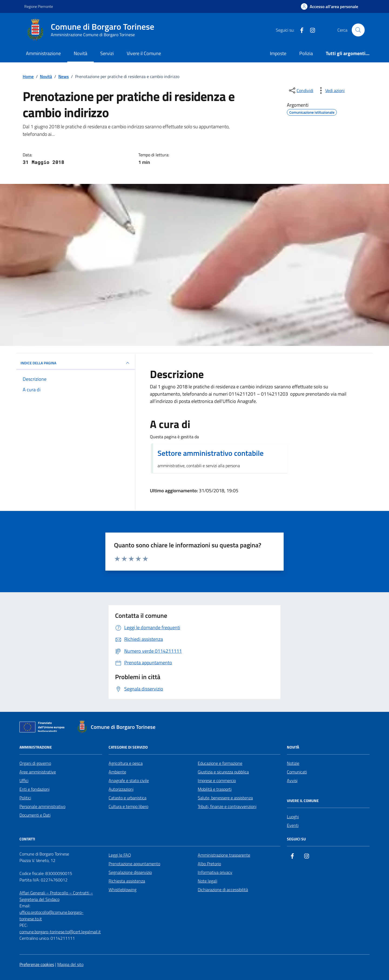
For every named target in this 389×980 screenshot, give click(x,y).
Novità (81, 53)
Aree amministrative (38, 772)
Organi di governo (35, 763)
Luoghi (293, 817)
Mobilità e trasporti (215, 789)
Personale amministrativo (42, 806)
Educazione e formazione (220, 763)
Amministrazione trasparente (224, 855)
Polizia (306, 53)
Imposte (278, 53)
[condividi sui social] (301, 90)
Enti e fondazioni (34, 789)
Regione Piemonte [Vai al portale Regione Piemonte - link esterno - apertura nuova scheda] (39, 6)
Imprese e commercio (217, 780)
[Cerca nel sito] (358, 30)
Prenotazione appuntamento (134, 864)
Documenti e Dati (35, 815)
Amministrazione (43, 53)
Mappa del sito (70, 964)
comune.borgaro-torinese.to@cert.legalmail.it (60, 932)
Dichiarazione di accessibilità (223, 890)
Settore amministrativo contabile (211, 453)
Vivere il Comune (144, 53)
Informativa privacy (215, 872)
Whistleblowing (123, 890)
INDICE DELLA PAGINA (76, 363)
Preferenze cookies (37, 964)
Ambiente (117, 772)
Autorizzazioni (121, 789)
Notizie (293, 763)
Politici (25, 798)
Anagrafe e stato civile (129, 780)
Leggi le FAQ (120, 855)
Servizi (107, 53)
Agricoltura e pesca (126, 763)
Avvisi (292, 780)
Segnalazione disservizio (130, 872)
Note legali (207, 881)
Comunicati (297, 772)
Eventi (293, 825)
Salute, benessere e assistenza (225, 798)
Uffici (24, 780)
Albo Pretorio (209, 864)
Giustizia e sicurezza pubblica (223, 772)
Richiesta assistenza (127, 881)
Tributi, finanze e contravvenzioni (227, 806)
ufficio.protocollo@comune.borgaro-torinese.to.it (51, 915)
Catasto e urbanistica (128, 798)
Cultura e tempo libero (128, 806)
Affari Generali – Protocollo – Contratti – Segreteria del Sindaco (56, 896)
